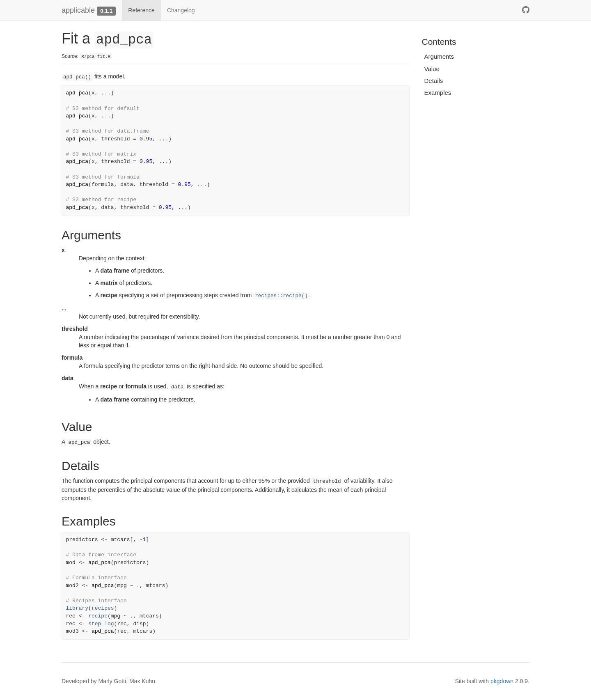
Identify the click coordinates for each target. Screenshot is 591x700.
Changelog (181, 10)
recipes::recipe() (281, 296)
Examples (438, 93)
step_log (101, 624)
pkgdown (502, 681)
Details (434, 81)
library (77, 608)
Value (432, 69)
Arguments (439, 56)
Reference (141, 10)
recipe (98, 616)
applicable (78, 10)
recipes (103, 608)
